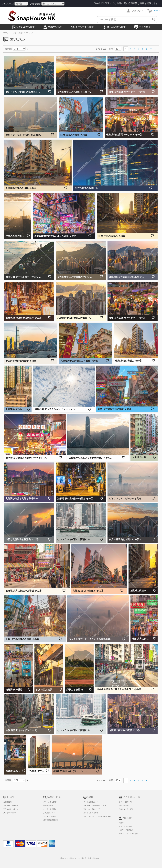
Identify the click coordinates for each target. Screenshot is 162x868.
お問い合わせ (124, 805)
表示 (111, 49)
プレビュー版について (92, 809)
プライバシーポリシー (11, 809)
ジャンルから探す (50, 802)
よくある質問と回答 (91, 813)
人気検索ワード (49, 813)
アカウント (123, 823)
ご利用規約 (7, 802)
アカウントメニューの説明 (129, 834)
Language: (8, 4)
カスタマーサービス (126, 809)
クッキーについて (10, 813)
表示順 (8, 49)
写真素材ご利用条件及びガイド (95, 805)
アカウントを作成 (125, 826)
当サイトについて (125, 802)
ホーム (6, 33)
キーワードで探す (50, 809)
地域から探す (48, 805)
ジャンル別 (18, 33)
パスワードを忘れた (126, 830)
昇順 (28, 49)
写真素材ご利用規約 (11, 805)
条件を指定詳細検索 (51, 820)
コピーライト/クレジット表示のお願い (98, 816)
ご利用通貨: (35, 4)
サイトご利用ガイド (91, 802)
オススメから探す (50, 816)
